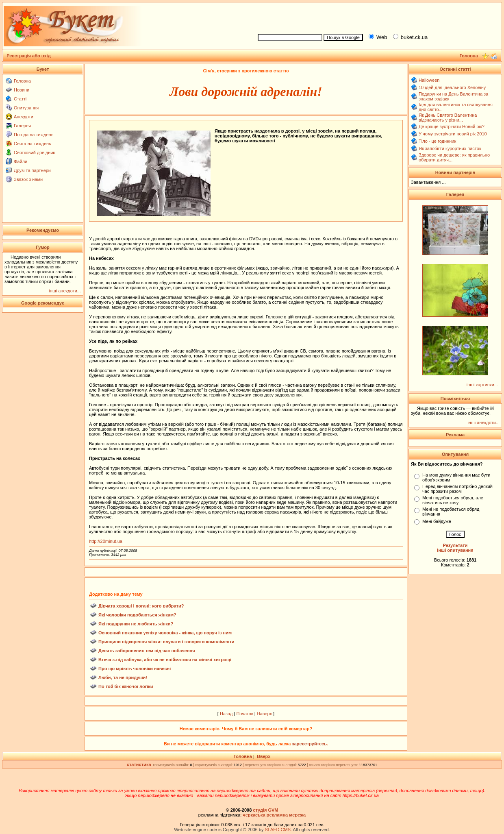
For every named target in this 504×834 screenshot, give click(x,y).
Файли (21, 161)
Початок (244, 714)
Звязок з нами (28, 179)
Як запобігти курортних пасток (450, 148)
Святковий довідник (34, 152)
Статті (20, 99)
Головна (22, 81)
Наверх (264, 714)
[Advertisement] (376, 17)
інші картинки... (482, 385)
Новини (22, 90)
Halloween (429, 80)
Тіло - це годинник (437, 141)
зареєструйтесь (309, 744)
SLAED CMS (278, 830)
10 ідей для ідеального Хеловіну (452, 87)
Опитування (26, 108)
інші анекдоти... (65, 291)
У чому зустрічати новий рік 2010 (453, 134)
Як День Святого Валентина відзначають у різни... (448, 118)
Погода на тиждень (34, 135)
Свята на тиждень (33, 144)
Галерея (22, 126)
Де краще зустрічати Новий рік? (452, 126)
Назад (226, 714)
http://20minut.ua (106, 541)
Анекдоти (24, 117)
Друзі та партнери (32, 170)
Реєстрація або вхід (29, 56)
